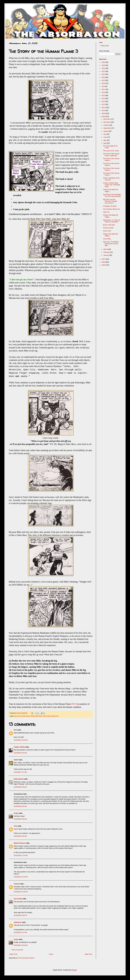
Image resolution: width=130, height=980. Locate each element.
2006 (104, 262)
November (107, 122)
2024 (104, 68)
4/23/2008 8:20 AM (20, 806)
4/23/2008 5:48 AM (20, 753)
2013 (104, 101)
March (106, 249)
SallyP (16, 760)
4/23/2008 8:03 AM (20, 787)
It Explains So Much (110, 206)
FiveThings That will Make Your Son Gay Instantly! (112, 195)
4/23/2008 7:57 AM (20, 772)
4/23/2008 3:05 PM (20, 915)
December (107, 119)
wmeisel (17, 884)
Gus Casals (18, 899)
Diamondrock (19, 779)
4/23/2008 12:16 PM (21, 877)
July (105, 134)
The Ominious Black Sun (112, 209)
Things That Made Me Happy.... (111, 190)
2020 (104, 80)
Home (51, 954)
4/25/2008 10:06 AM (21, 945)
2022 (104, 74)
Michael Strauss (20, 843)
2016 (104, 92)
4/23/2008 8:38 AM (20, 819)
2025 (104, 65)
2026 (104, 62)
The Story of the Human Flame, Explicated (111, 155)
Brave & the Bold (109, 225)
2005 (104, 265)
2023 (104, 71)
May (105, 140)
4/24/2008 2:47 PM (20, 932)
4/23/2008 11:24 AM (21, 855)
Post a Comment (17, 950)
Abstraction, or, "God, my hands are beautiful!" (112, 221)
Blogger (74, 970)
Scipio (16, 813)
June (105, 137)
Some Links (107, 231)
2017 (104, 89)
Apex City (17, 716)
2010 (104, 110)
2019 (104, 83)
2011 (104, 107)
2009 (104, 113)
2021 (104, 77)
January (106, 255)
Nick (15, 730)
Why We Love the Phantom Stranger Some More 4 (110, 201)
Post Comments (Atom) (26, 958)
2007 (104, 259)
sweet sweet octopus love (51, 716)
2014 (104, 98)
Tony (16, 826)
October (106, 125)
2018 (104, 86)
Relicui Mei (105, 46)
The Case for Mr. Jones (111, 151)
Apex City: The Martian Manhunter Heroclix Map (111, 244)
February (107, 252)
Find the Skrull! (108, 228)
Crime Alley (107, 239)
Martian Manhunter (36, 716)
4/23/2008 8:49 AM (20, 836)
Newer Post (13, 954)
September (107, 128)
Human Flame (25, 716)
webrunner (18, 922)
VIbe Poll (106, 212)
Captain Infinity (19, 747)
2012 (104, 104)
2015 (104, 95)
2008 (104, 117)
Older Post (88, 954)
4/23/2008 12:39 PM (21, 892)
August (106, 131)
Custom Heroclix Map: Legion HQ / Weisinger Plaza (112, 185)
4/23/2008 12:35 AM (21, 740)
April (105, 143)
